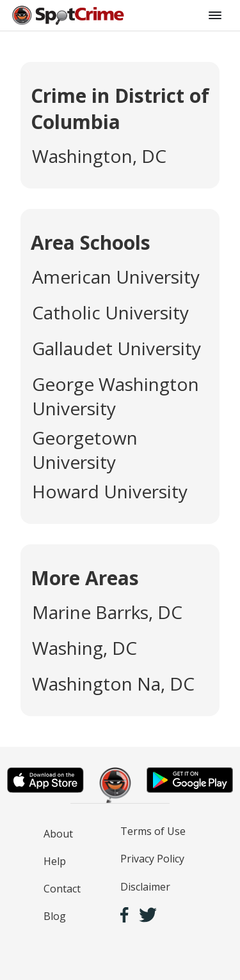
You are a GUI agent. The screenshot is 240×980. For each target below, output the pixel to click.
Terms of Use (153, 831)
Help (55, 861)
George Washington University (116, 396)
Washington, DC (99, 156)
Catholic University (110, 312)
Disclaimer (145, 887)
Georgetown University (85, 450)
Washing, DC (84, 648)
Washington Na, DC (113, 684)
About (58, 834)
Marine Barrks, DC (107, 612)
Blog (55, 916)
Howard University (110, 491)
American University (116, 277)
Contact (62, 889)
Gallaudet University (116, 348)
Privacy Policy (152, 859)
